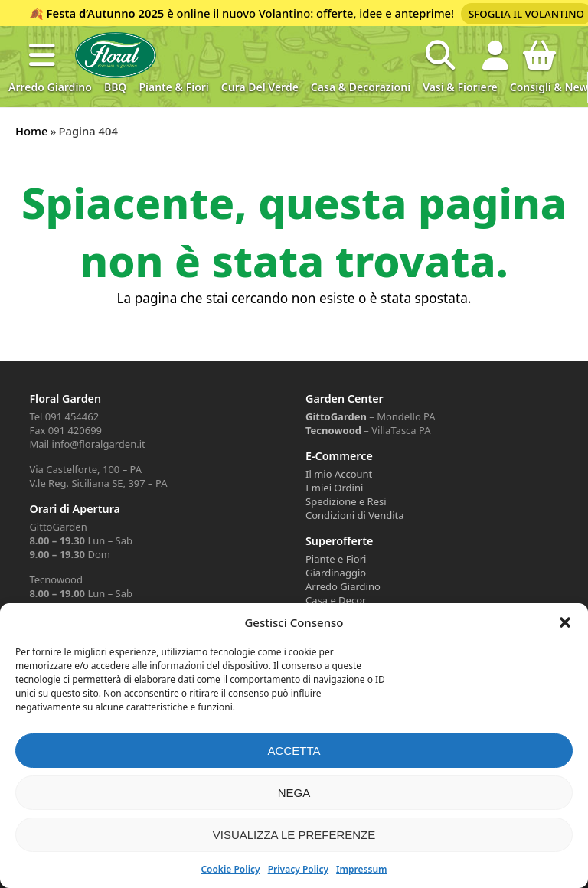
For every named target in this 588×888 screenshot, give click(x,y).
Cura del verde (260, 87)
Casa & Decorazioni (361, 87)
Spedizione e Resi (346, 501)
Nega (294, 793)
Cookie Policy (230, 869)
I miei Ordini (334, 488)
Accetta (294, 751)
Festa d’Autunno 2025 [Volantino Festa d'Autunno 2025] (106, 13)
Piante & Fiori (173, 87)
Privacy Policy (298, 869)
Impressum (361, 869)
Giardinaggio (336, 573)
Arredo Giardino (50, 87)
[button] (565, 622)
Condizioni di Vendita (355, 515)
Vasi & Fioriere (460, 87)
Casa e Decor (336, 600)
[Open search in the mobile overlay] (440, 55)
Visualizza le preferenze (294, 835)
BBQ (115, 87)
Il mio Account (339, 474)
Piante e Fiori (336, 559)
